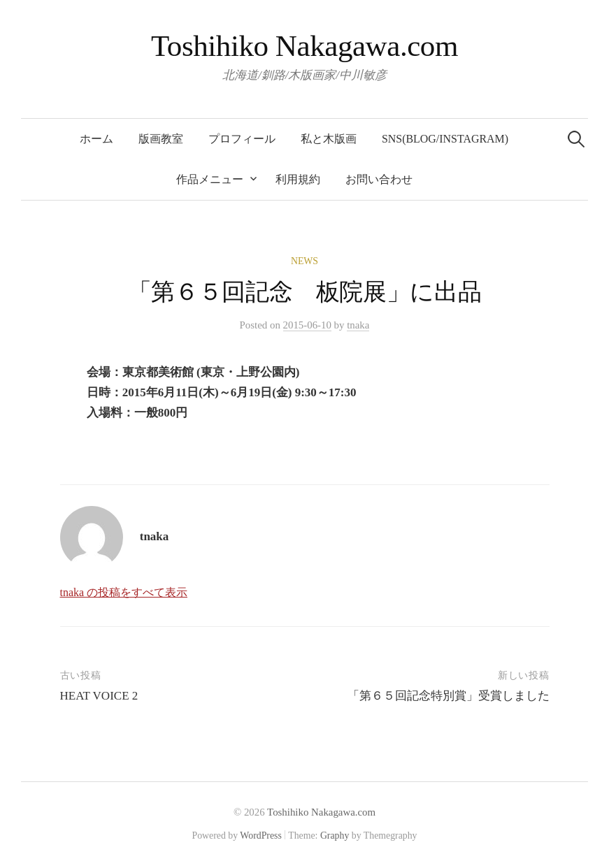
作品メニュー (210, 179)
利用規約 (298, 179)
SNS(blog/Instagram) (445, 139)
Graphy (335, 836)
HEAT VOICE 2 (99, 696)
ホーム (96, 139)
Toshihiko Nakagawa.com (304, 46)
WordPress (261, 836)
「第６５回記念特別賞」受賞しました (449, 696)
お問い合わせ (379, 179)
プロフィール (242, 139)
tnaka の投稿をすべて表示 (124, 592)
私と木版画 (329, 139)
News (304, 261)
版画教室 (161, 139)
